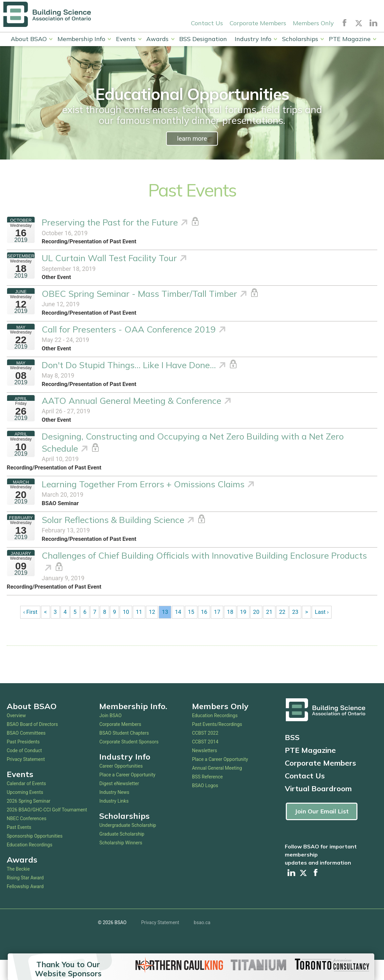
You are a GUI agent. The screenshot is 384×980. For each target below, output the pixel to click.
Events (126, 39)
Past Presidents (23, 761)
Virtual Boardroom (318, 808)
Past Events (19, 847)
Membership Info (81, 39)
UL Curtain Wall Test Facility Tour (109, 261)
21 (275, 631)
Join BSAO (110, 735)
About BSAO (29, 39)
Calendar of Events (26, 803)
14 (182, 631)
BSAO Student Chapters (124, 753)
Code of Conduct (24, 770)
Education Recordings (30, 864)
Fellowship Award (25, 906)
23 (302, 631)
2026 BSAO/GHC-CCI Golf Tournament (47, 829)
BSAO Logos (205, 805)
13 (168, 631)
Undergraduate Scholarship (128, 845)
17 (222, 631)
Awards (157, 39)
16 (208, 631)
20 (262, 631)
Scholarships (300, 39)
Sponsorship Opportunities (35, 855)
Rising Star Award (25, 897)
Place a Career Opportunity (127, 794)
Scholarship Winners (121, 862)
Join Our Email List (322, 831)
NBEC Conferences (27, 838)
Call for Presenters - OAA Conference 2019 (129, 335)
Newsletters (205, 770)
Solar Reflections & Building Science (113, 534)
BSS (292, 757)
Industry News (114, 812)
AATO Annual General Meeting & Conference (131, 410)
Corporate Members (258, 23)
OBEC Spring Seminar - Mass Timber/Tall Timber (139, 298)
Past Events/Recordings (217, 744)
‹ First (31, 631)
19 (249, 631)
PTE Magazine (350, 39)
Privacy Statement (26, 779)
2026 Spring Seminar (29, 820)
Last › (330, 631)
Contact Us (207, 23)
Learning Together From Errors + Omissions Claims (143, 497)
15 (195, 631)
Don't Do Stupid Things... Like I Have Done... (129, 372)
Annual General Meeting (217, 788)
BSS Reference (207, 796)
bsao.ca (202, 942)
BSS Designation (203, 39)
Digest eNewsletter (119, 803)
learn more (192, 139)
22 (289, 631)
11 (142, 631)
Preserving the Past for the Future (110, 224)
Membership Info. (133, 726)
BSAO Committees (26, 753)
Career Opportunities (121, 785)
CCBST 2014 (205, 761)
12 (155, 631)
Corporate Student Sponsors (129, 761)
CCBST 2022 (205, 753)
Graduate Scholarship (122, 853)
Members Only (313, 23)
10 (128, 631)
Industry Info (253, 39)
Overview (16, 735)
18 (235, 631)
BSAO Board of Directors (32, 744)
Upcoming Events (25, 812)
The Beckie (18, 888)
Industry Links (114, 820)
